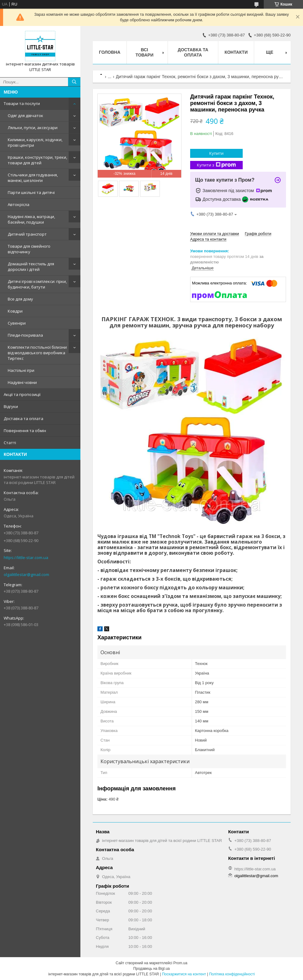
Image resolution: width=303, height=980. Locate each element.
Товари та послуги (22, 103)
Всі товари (144, 52)
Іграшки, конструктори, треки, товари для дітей (37, 160)
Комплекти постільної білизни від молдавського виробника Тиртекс (37, 353)
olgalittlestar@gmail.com (26, 574)
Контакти (236, 52)
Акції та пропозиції (22, 394)
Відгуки (11, 406)
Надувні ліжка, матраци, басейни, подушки (31, 219)
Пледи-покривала (25, 335)
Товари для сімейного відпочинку (29, 249)
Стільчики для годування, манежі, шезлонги (33, 178)
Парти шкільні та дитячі (31, 192)
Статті (10, 443)
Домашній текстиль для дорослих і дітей (31, 267)
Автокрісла (19, 204)
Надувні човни (22, 382)
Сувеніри (17, 323)
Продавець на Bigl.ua (151, 969)
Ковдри (15, 311)
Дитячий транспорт (27, 234)
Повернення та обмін (25, 431)
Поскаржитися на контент (184, 974)
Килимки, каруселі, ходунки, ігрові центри (35, 142)
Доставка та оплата (23, 418)
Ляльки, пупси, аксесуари (33, 128)
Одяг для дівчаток (26, 116)
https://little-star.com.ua (26, 557)
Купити (216, 153)
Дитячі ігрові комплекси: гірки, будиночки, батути (37, 284)
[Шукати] (74, 82)
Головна (110, 52)
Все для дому (20, 299)
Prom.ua (180, 963)
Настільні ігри (21, 370)
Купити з (216, 165)
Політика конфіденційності (232, 974)
